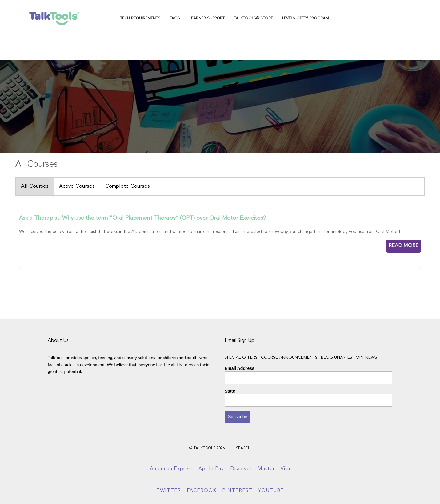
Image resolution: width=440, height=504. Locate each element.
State (230, 391)
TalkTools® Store (253, 18)
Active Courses (77, 186)
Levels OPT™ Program (306, 18)
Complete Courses (128, 186)
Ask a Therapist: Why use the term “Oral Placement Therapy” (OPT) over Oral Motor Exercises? (142, 218)
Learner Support (207, 18)
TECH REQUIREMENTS (140, 18)
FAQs (175, 18)
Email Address (240, 368)
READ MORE (404, 246)
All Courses (35, 186)
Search (243, 448)
